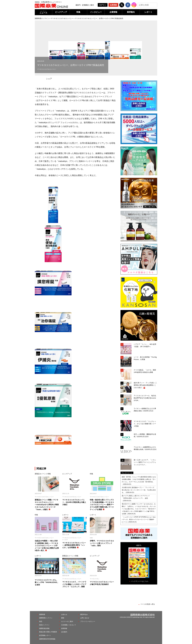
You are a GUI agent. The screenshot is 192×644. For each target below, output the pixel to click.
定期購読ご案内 (88, 5)
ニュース (43, 12)
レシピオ (65, 540)
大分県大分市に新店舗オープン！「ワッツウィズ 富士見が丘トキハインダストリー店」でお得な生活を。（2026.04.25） (139, 490)
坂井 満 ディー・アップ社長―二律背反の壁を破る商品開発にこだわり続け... (145, 385)
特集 (78, 12)
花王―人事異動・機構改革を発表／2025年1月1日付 (145, 435)
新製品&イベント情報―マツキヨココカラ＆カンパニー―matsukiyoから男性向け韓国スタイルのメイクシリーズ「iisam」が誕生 (47, 505)
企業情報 (113, 12)
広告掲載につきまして (69, 625)
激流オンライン (44, 625)
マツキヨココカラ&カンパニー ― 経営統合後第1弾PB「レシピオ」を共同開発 (74, 545)
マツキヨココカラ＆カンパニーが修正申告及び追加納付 (102, 583)
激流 (41, 621)
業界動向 (131, 12)
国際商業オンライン (42, 18)
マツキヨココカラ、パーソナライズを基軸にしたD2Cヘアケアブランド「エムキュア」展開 (74, 584)
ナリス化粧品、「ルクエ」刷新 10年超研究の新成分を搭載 (145, 371)
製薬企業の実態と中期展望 (48, 632)
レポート (148, 12)
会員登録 (113, 5)
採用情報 (64, 628)
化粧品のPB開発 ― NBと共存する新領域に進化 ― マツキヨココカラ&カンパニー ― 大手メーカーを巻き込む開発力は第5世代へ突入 (47, 546)
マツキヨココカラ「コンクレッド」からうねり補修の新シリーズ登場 (145, 424)
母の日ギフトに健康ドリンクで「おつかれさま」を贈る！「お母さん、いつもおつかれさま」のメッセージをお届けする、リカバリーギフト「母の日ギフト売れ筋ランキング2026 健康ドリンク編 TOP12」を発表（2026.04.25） (139, 509)
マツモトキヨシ (95, 579)
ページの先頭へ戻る (148, 604)
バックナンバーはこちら (140, 581)
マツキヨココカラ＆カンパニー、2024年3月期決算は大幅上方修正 (74, 502)
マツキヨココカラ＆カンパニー (62, 18)
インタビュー (96, 12)
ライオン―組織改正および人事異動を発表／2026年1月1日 (145, 410)
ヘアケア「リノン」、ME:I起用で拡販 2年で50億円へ (145, 345)
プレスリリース (127, 473)
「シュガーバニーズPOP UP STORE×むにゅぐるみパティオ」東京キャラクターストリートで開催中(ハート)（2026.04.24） (139, 519)
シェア (49, 79)
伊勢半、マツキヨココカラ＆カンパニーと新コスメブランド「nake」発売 (102, 543)
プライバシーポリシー (88, 621)
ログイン (103, 5)
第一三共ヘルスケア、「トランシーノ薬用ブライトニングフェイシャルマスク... (145, 462)
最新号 (78, 5)
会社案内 (64, 632)
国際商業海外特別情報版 (47, 639)
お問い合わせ (85, 618)
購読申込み (84, 614)
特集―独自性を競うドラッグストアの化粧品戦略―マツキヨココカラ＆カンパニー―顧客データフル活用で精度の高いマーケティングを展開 (102, 505)
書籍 (63, 618)
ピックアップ (61, 12)
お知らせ (64, 614)
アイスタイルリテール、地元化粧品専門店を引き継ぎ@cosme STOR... (145, 398)
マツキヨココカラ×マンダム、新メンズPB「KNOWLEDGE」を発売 (47, 582)
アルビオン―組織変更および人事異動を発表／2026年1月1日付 (145, 448)
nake (91, 538)
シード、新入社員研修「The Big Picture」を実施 (145, 358)
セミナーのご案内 (67, 621)
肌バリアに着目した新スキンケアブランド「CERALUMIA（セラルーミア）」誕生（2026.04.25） (136, 498)
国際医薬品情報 (44, 628)
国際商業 (42, 614)
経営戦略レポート (45, 635)
